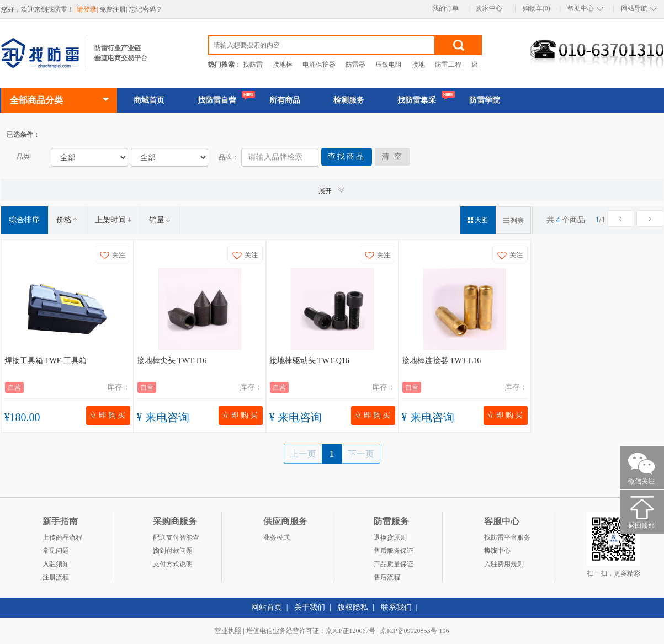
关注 (113, 255)
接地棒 (283, 65)
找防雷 (253, 65)
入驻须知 (56, 564)
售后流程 (387, 577)
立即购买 (108, 415)
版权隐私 (353, 607)
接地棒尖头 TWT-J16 (172, 361)
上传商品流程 (62, 537)
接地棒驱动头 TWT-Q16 (309, 361)
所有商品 (285, 100)
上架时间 (114, 220)
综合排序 (24, 220)
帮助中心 (581, 8)
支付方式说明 (173, 564)
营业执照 (228, 631)
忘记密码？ (146, 9)
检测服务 (349, 100)
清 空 (393, 156)
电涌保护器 (319, 65)
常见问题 (56, 551)
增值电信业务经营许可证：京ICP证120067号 (311, 631)
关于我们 (310, 607)
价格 (67, 220)
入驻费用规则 (504, 564)
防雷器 (355, 65)
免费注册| (114, 9)
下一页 (361, 454)
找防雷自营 (217, 100)
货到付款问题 (173, 551)
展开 (332, 190)
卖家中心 (489, 8)
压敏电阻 (389, 65)
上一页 (303, 454)
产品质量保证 (394, 564)
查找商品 (347, 156)
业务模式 (277, 537)
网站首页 (267, 607)
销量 (160, 220)
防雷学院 (485, 100)
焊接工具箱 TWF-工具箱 (46, 361)
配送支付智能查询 (176, 539)
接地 (418, 65)
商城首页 (149, 100)
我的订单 (445, 8)
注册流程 (56, 577)
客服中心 (497, 551)
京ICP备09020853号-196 (415, 631)
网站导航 (634, 8)
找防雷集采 (417, 100)
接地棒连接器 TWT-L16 (442, 361)
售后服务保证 (394, 551)
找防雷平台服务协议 (507, 539)
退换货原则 (390, 537)
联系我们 (396, 607)
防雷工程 (448, 65)
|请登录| (88, 9)
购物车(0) (536, 8)
